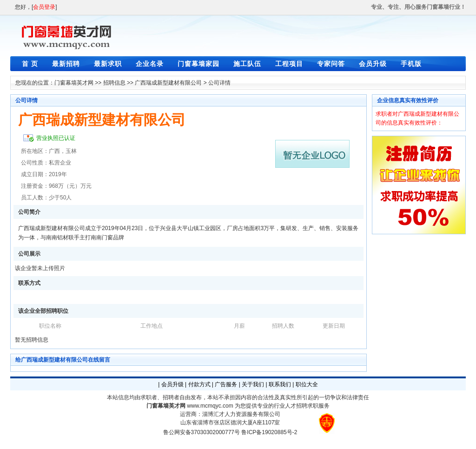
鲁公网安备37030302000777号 (202, 432)
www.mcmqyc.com (210, 406)
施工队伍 (247, 64)
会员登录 (44, 7)
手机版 (411, 64)
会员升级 (373, 64)
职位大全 (307, 384)
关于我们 (253, 384)
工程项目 (289, 64)
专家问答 (331, 64)
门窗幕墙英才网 (74, 83)
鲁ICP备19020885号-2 (269, 432)
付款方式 (199, 384)
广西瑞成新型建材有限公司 (168, 83)
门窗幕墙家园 (198, 64)
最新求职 (108, 64)
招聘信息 (114, 83)
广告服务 (226, 384)
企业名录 (150, 64)
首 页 (30, 64)
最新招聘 (66, 64)
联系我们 (280, 384)
